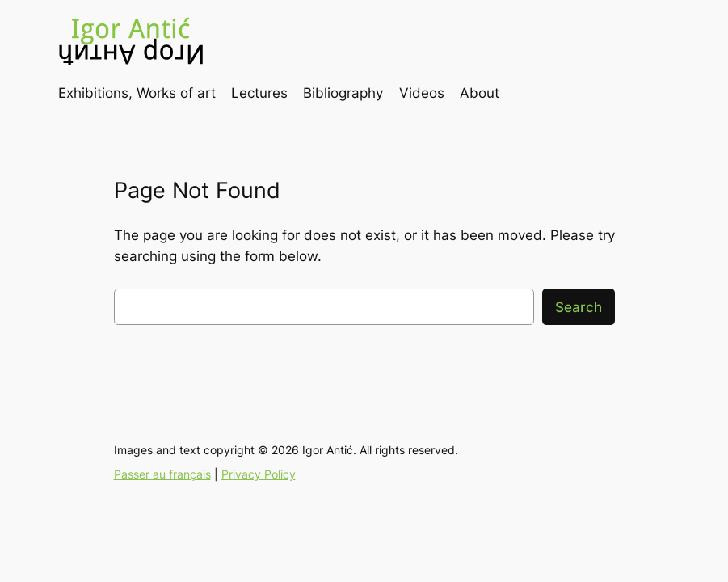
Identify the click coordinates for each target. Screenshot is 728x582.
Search (579, 307)
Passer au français (162, 474)
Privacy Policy (259, 474)
